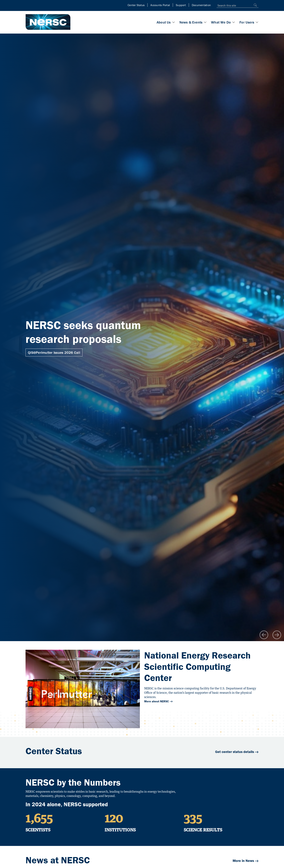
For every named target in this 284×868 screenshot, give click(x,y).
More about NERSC (156, 701)
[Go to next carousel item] (277, 635)
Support (181, 5)
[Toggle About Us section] (174, 22)
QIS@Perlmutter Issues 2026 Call (54, 352)
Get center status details (235, 752)
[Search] (254, 5)
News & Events (191, 22)
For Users (247, 22)
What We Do (221, 22)
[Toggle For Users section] (257, 22)
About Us (164, 22)
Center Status (136, 5)
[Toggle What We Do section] (234, 22)
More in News (243, 861)
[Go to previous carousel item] (264, 635)
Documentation (201, 5)
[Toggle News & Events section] (205, 22)
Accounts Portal (160, 5)
